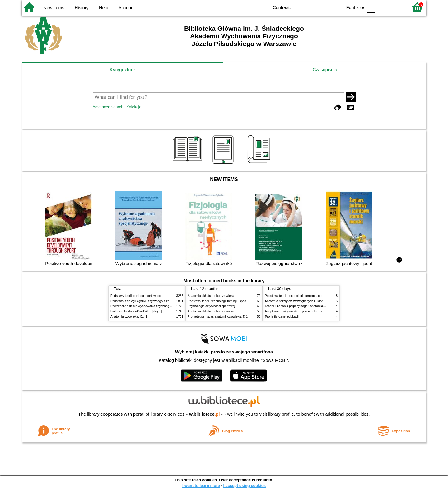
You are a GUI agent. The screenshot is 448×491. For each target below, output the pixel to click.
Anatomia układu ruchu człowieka (211, 296)
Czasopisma (325, 70)
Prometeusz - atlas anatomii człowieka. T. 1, (218, 317)
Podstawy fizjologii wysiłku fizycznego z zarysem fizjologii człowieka (157, 301)
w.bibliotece (205, 414)
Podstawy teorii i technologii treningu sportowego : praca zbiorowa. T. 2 (237, 301)
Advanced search (108, 107)
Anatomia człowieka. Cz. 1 (129, 317)
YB (323, 7)
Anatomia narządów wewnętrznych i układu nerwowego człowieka (310, 301)
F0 (371, 7)
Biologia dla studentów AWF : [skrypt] (136, 311)
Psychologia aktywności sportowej (211, 306)
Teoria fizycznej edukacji (282, 317)
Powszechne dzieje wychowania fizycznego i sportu (146, 306)
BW (310, 7)
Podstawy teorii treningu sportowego (136, 296)
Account (127, 8)
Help (104, 8)
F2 (396, 7)
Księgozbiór (122, 70)
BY (336, 7)
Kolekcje (134, 107)
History (82, 8)
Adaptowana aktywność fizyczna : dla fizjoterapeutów (302, 311)
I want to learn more (201, 486)
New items (54, 8)
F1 (382, 7)
